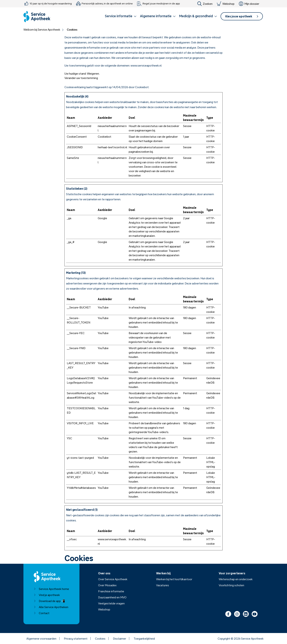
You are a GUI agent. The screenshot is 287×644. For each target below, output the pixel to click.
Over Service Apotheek (113, 579)
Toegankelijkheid (144, 639)
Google (102, 218)
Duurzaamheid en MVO (112, 597)
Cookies (100, 639)
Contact (42, 613)
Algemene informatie (158, 16)
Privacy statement (76, 639)
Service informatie (121, 16)
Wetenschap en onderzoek (236, 579)
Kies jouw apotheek (242, 16)
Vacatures (163, 585)
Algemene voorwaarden (41, 639)
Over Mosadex (107, 585)
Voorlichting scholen (231, 585)
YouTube (103, 307)
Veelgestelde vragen (111, 603)
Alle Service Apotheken (51, 607)
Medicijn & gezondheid (198, 16)
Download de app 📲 (49, 601)
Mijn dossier (249, 4)
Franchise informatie (111, 591)
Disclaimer (120, 639)
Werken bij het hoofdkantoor (174, 579)
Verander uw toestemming (81, 78)
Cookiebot (142, 87)
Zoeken (205, 4)
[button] (121, 17)
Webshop (226, 4)
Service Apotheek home (51, 589)
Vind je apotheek (47, 595)
